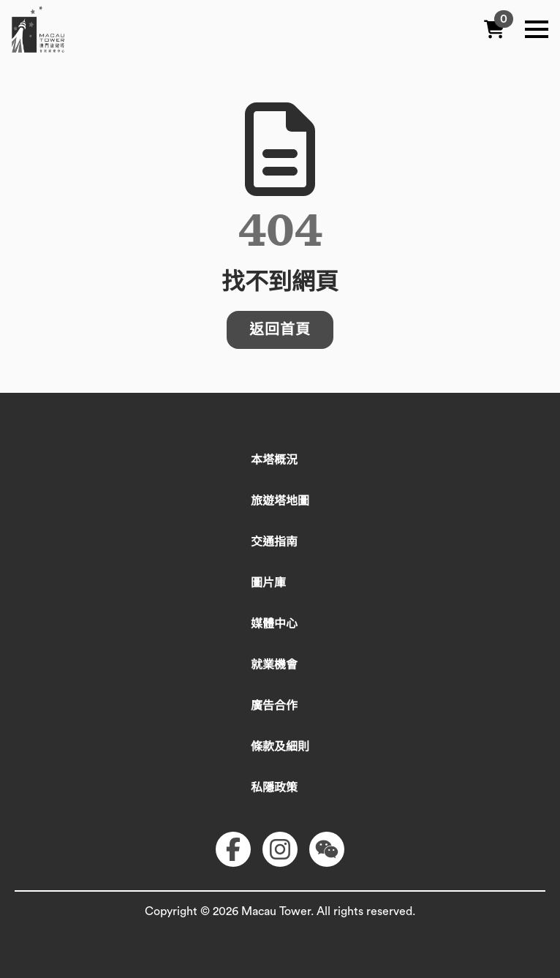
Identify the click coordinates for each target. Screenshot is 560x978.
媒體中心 (274, 624)
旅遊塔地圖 (280, 501)
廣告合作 (274, 706)
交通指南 (274, 542)
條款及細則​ (280, 747)
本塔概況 (274, 460)
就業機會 (274, 665)
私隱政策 (274, 788)
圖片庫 (268, 583)
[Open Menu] (537, 29)
